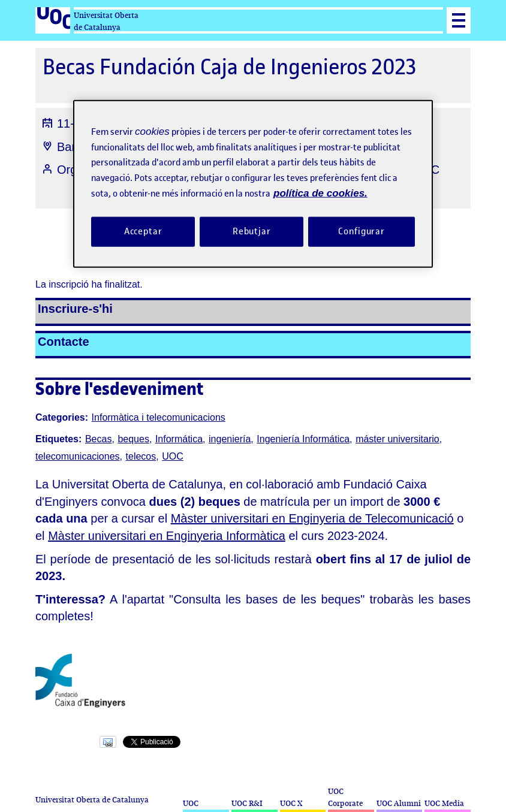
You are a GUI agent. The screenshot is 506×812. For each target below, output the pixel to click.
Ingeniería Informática (303, 439)
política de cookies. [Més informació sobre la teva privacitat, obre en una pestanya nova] (320, 193)
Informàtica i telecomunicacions (159, 417)
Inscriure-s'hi (75, 309)
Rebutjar (252, 231)
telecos (141, 456)
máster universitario (397, 439)
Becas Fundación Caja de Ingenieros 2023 (230, 67)
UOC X (291, 803)
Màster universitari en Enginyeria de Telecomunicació (312, 518)
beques (133, 439)
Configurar (362, 231)
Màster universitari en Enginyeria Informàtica (167, 536)
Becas (98, 439)
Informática (179, 439)
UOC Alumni (399, 803)
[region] (253, 184)
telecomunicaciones (78, 456)
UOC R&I (247, 803)
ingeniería (230, 439)
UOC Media (444, 803)
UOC (173, 456)
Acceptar (143, 231)
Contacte (64, 342)
